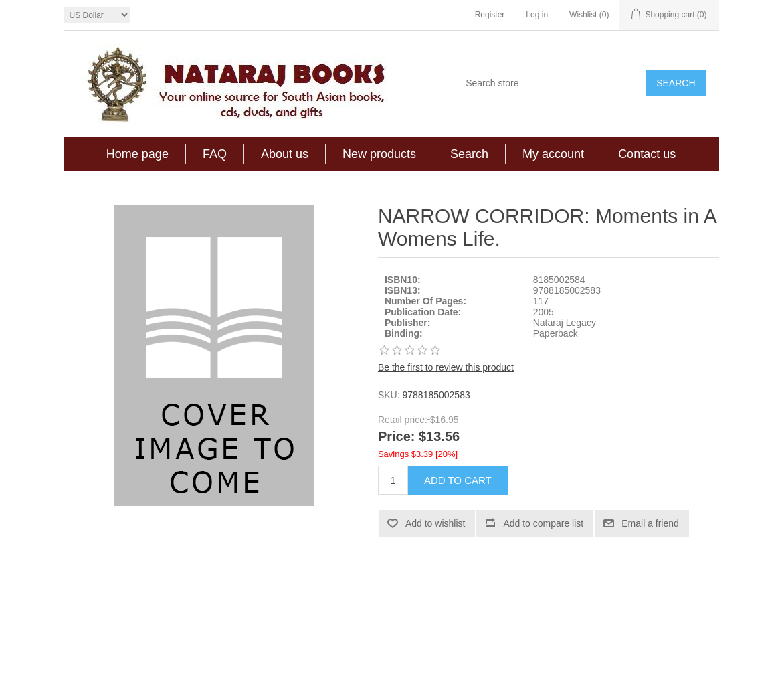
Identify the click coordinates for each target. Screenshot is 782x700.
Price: (397, 437)
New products (379, 154)
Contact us (647, 154)
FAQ (215, 154)
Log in (537, 15)
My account (553, 154)
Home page (137, 154)
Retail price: (403, 420)
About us (285, 154)
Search (469, 154)
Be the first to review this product (446, 367)
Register (490, 15)
